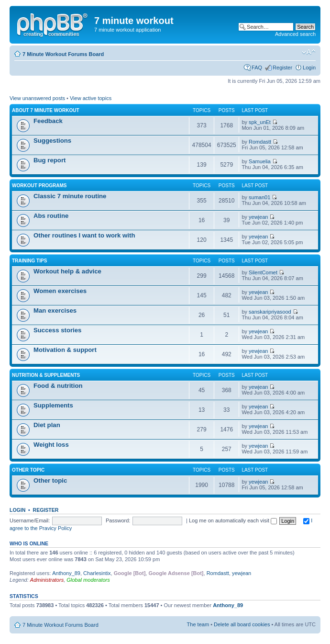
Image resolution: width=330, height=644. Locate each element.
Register (282, 68)
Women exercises (60, 291)
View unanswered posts (37, 98)
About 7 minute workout (46, 110)
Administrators (47, 580)
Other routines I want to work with (84, 235)
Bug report (49, 160)
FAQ (257, 68)
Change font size (309, 52)
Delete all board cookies (242, 624)
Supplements (53, 405)
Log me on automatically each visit (233, 520)
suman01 (259, 197)
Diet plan (47, 425)
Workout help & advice (67, 271)
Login (309, 68)
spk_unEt (260, 122)
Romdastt (260, 142)
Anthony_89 (66, 573)
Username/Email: (30, 520)
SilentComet (263, 272)
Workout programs (39, 186)
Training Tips (29, 261)
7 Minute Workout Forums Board (63, 54)
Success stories (57, 330)
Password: (118, 520)
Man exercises (55, 311)
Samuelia (260, 161)
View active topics (91, 98)
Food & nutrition (58, 386)
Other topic (28, 470)
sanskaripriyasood (270, 312)
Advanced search (295, 34)
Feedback (48, 121)
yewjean (258, 217)
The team (198, 624)
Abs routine (51, 216)
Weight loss (51, 445)
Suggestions (52, 141)
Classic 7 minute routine (70, 196)
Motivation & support (65, 350)
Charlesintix (97, 573)
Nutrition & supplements (46, 375)
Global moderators (88, 580)
